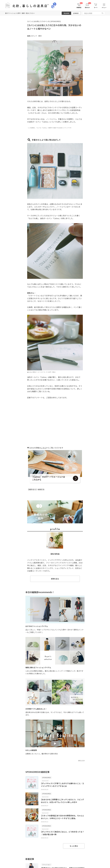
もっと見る (74, 846)
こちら (43, 448)
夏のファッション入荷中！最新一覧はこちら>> (20, 13)
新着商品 (79, 7)
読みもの (87, 7)
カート (96, 7)
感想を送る (55, 579)
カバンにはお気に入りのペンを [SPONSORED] (44, 21)
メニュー (104, 7)
